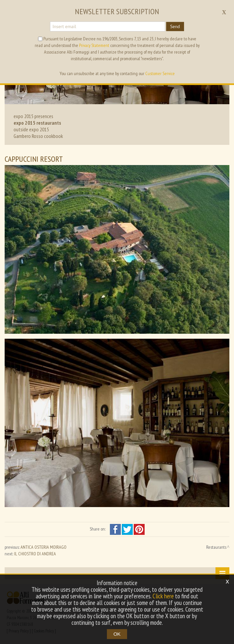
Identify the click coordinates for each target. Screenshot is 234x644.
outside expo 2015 (31, 129)
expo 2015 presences (33, 116)
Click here (163, 596)
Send (175, 26)
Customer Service (160, 73)
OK (117, 634)
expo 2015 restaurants (37, 123)
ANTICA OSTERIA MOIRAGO (44, 547)
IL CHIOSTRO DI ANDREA (35, 554)
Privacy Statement (94, 45)
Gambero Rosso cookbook (38, 136)
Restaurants (216, 547)
